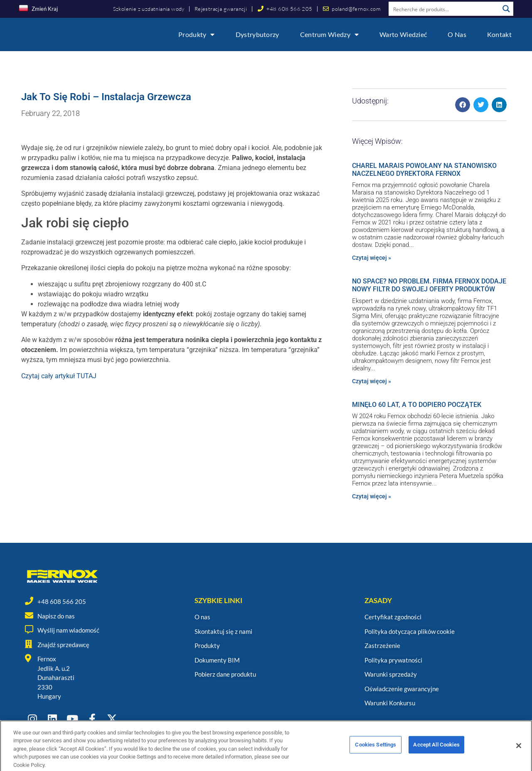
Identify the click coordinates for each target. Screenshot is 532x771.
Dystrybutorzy (257, 34)
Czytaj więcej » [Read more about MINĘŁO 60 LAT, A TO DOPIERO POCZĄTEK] (372, 496)
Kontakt (499, 34)
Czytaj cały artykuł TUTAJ (59, 376)
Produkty (197, 34)
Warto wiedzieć (403, 34)
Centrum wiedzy (330, 34)
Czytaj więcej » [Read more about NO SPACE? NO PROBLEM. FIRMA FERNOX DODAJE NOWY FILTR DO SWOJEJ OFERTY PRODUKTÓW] (372, 381)
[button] (463, 105)
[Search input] (444, 9)
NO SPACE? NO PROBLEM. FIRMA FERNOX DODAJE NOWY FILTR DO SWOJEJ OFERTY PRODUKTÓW (429, 285)
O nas (457, 34)
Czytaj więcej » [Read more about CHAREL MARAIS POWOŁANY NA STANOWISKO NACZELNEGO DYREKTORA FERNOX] (372, 258)
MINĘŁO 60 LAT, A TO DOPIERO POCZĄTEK (417, 405)
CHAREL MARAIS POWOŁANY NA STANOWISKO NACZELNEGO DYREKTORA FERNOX (424, 170)
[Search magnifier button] (506, 9)
